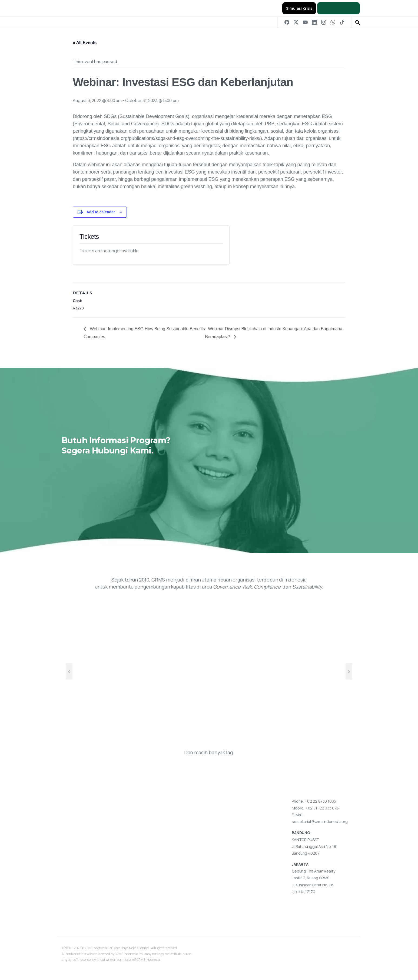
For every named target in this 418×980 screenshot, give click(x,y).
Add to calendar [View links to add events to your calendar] (101, 212)
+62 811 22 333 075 (322, 808)
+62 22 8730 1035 (320, 801)
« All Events (85, 43)
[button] (358, 22)
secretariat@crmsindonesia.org (320, 821)
